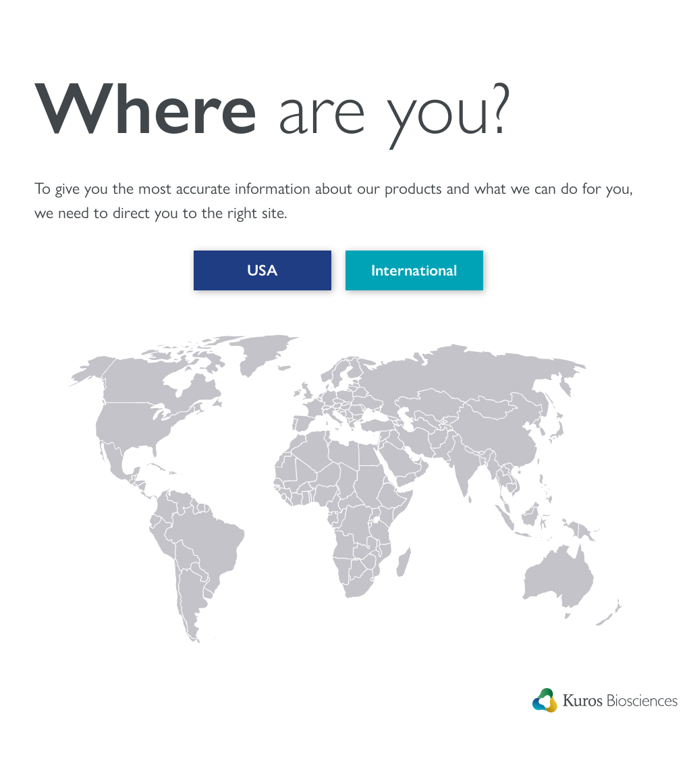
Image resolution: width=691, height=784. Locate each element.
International (412, 272)
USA (259, 272)
